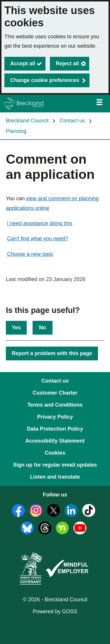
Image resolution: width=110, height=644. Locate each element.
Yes (16, 328)
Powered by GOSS (55, 612)
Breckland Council (27, 121)
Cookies (55, 453)
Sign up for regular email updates (55, 465)
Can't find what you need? (38, 239)
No (43, 328)
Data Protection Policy (55, 429)
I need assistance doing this (40, 223)
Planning (16, 131)
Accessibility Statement (55, 441)
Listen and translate (55, 477)
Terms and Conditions (55, 405)
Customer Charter (55, 393)
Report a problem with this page (52, 353)
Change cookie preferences (45, 80)
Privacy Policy (55, 417)
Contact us (72, 121)
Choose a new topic (30, 254)
